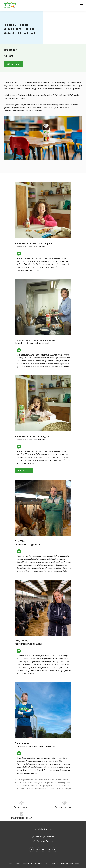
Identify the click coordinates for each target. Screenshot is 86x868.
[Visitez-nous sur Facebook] (31, 849)
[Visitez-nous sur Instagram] (37, 849)
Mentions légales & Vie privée (32, 863)
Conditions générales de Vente (54, 863)
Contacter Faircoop (45, 841)
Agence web (70, 863)
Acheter (15, 64)
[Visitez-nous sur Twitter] (55, 849)
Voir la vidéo (25, 471)
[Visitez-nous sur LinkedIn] (49, 849)
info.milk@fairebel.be (45, 837)
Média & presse (45, 829)
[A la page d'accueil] (10, 5)
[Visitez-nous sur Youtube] (43, 849)
